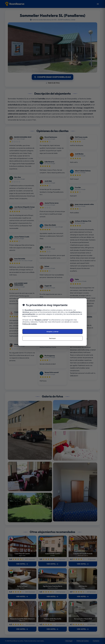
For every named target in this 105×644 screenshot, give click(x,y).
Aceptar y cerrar (52, 331)
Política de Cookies (30, 324)
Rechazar (52, 338)
